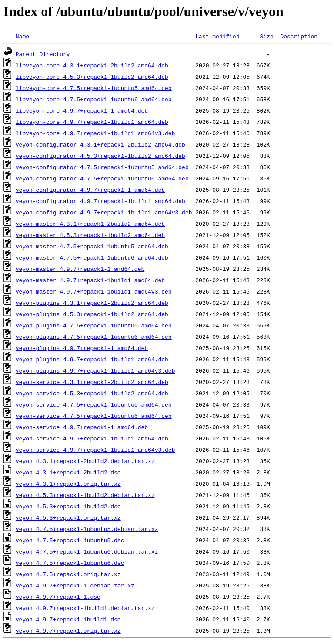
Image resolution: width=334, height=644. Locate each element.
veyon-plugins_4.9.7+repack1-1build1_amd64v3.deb (95, 370)
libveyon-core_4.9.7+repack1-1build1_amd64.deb (92, 122)
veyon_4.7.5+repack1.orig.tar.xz (68, 574)
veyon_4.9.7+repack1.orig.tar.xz (68, 631)
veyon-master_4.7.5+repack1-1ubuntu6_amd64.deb (92, 257)
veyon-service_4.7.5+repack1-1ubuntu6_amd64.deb (94, 416)
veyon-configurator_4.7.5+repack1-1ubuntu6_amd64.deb (102, 178)
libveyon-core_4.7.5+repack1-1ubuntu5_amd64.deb (94, 88)
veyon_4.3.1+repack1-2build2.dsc (68, 472)
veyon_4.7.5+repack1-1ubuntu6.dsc (70, 563)
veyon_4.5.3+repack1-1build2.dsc (68, 506)
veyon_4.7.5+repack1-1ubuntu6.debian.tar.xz (87, 551)
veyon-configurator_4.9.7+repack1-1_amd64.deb (90, 190)
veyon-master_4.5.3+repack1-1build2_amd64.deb (90, 235)
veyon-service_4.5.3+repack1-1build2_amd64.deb (92, 393)
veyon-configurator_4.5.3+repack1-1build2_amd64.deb (100, 156)
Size (266, 36)
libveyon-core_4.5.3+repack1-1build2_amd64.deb (92, 77)
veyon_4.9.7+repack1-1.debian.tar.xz (75, 585)
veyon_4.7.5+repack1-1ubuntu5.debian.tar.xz (87, 529)
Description (299, 36)
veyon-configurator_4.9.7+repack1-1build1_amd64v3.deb (104, 212)
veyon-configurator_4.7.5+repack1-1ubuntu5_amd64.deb (102, 167)
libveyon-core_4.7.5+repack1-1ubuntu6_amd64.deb (94, 99)
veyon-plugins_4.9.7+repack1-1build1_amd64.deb (92, 359)
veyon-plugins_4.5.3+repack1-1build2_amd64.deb (92, 314)
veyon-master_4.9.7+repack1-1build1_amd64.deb (90, 280)
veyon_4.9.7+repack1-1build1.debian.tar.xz (85, 608)
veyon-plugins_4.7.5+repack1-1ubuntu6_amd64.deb (94, 337)
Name (22, 36)
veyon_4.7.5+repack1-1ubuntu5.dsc (70, 540)
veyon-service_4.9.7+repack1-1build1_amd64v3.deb (95, 450)
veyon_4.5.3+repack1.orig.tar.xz (68, 517)
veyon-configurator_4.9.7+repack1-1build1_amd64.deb (100, 201)
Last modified (217, 36)
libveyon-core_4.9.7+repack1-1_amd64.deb (82, 110)
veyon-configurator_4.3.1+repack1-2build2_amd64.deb (100, 144)
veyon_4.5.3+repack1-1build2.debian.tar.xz (85, 495)
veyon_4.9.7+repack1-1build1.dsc (68, 619)
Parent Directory (43, 54)
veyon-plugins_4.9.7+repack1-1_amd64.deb (82, 348)
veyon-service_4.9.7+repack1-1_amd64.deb (82, 427)
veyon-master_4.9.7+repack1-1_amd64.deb (80, 269)
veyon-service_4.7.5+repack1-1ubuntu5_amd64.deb (94, 404)
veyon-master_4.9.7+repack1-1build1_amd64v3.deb (94, 291)
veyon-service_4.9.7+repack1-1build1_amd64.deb (92, 438)
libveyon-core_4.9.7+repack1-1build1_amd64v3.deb (95, 133)
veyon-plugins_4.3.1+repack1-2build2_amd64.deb (92, 303)
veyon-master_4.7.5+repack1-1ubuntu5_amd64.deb (92, 246)
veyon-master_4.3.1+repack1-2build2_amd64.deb (90, 224)
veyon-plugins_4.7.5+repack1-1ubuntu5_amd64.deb (94, 325)
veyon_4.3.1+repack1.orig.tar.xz (68, 484)
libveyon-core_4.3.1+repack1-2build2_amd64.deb (92, 65)
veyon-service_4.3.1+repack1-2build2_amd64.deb (92, 382)
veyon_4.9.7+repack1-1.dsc (58, 597)
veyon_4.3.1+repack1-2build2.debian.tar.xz (85, 461)
